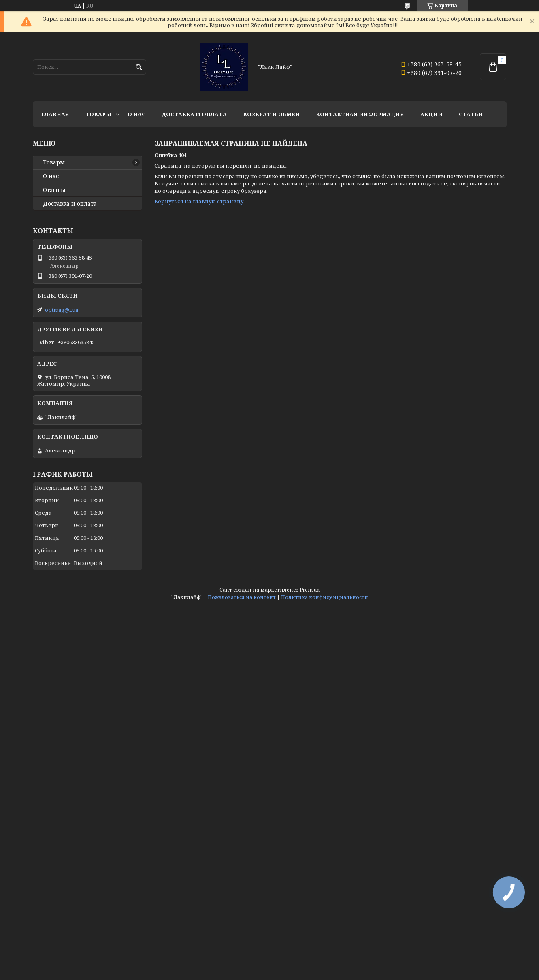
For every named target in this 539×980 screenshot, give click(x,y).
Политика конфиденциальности (325, 597)
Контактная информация (360, 114)
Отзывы (54, 190)
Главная (55, 114)
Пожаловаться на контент (242, 597)
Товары (98, 114)
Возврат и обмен (271, 114)
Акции (431, 114)
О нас (136, 114)
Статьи (471, 114)
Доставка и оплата (194, 114)
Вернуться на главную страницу (199, 201)
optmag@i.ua (62, 310)
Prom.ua (310, 590)
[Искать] (139, 67)
